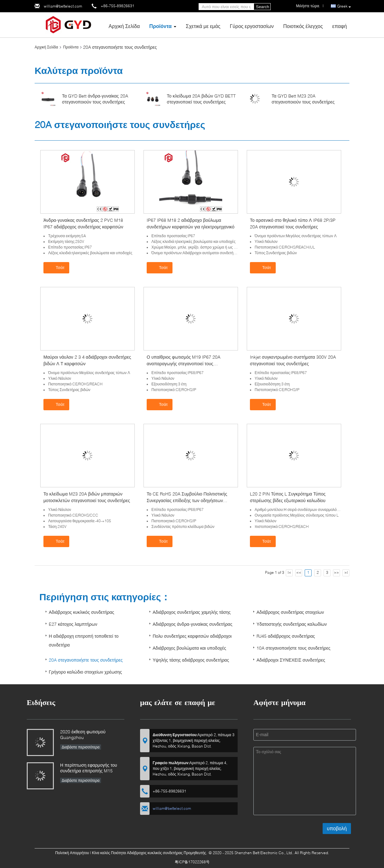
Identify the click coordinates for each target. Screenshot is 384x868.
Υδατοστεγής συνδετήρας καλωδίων (292, 624)
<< (299, 572)
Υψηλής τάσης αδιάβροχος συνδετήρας (191, 660)
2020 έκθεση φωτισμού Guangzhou (83, 734)
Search (263, 7)
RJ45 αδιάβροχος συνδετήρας (286, 636)
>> (336, 572)
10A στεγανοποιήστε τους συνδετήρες (294, 648)
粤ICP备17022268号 (192, 862)
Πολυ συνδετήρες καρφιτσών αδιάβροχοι (192, 636)
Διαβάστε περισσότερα (81, 747)
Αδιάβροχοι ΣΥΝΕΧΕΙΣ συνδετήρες (291, 660)
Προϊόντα (160, 26)
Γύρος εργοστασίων (252, 26)
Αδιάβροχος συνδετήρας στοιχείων (290, 612)
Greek (344, 6)
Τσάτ (57, 267)
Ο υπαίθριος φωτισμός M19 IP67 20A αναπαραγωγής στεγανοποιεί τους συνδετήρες (184, 364)
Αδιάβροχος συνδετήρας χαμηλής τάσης (192, 612)
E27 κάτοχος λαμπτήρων (73, 624)
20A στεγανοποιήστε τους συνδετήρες (86, 660)
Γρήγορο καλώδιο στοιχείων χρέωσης (85, 672)
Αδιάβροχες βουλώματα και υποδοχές (189, 648)
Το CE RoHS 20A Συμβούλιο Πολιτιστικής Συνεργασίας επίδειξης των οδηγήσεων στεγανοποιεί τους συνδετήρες (187, 500)
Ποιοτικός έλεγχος (303, 26)
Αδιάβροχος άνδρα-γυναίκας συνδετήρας (192, 624)
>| (346, 572)
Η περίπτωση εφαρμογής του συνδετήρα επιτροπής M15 (89, 768)
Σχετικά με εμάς (203, 26)
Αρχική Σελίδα (124, 26)
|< (289, 572)
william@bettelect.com (63, 6)
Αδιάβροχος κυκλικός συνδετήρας (82, 612)
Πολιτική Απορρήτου (72, 853)
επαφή (340, 26)
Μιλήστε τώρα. (308, 6)
